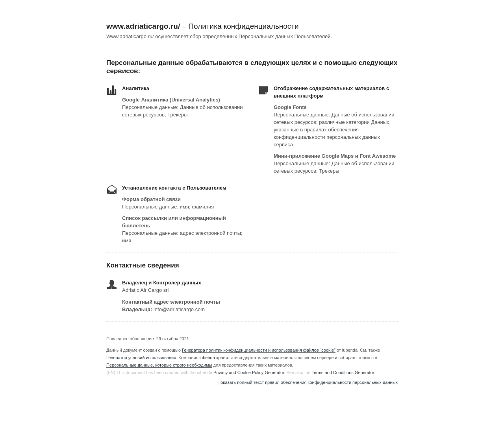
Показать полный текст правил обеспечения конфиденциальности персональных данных (308, 383)
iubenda (207, 358)
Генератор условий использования (141, 358)
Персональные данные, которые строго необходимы (159, 365)
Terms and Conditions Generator (343, 372)
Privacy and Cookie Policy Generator (249, 372)
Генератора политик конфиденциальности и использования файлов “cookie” (259, 350)
